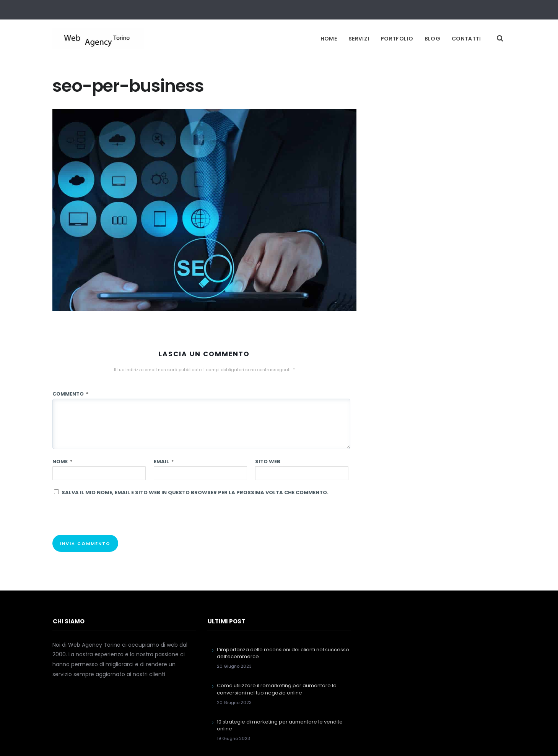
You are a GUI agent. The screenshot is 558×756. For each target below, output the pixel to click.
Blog (432, 39)
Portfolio (397, 39)
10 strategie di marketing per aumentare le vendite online (280, 725)
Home (329, 39)
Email (164, 462)
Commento (70, 394)
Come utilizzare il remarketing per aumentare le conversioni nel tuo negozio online (277, 689)
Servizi (359, 39)
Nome (62, 462)
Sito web (268, 462)
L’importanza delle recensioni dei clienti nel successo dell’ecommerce (283, 653)
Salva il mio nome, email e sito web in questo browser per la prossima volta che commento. (195, 492)
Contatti (466, 39)
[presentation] (111, 520)
